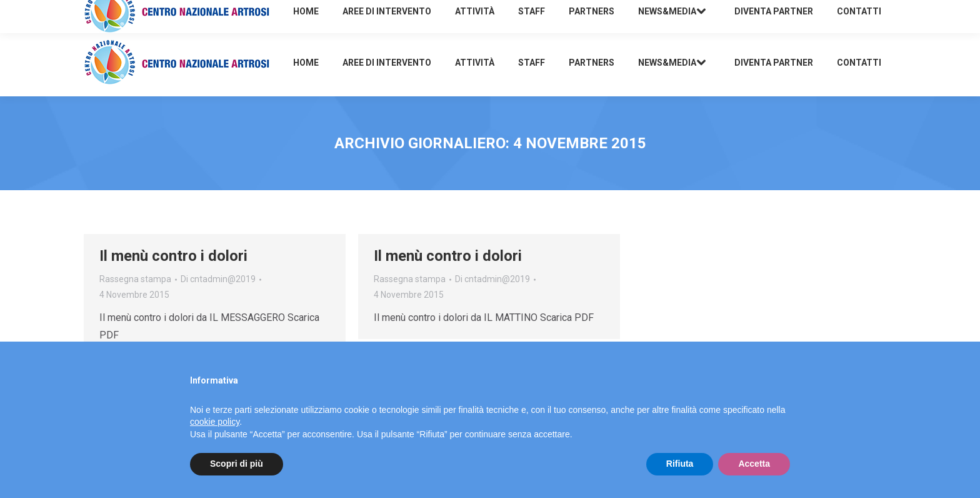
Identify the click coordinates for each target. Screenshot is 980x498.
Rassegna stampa (135, 279)
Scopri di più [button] (237, 464)
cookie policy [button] (215, 422)
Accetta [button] (754, 464)
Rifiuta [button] (680, 464)
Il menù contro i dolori (173, 256)
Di (218, 279)
